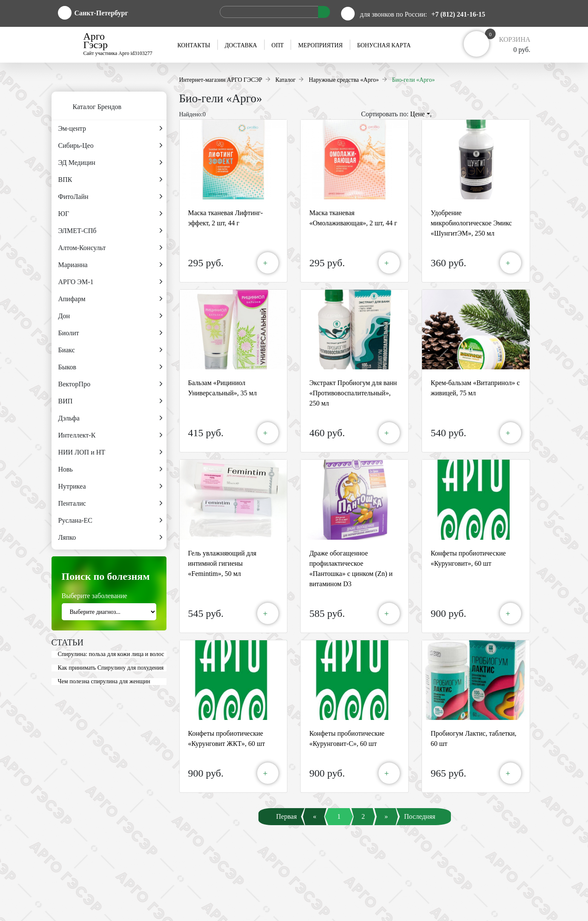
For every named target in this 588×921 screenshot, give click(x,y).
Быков (110, 367)
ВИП (110, 401)
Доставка (241, 45)
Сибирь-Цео (110, 146)
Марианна (110, 265)
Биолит (110, 333)
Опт (278, 45)
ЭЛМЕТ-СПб (110, 231)
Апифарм (110, 299)
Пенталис (110, 504)
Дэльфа (110, 418)
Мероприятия (320, 45)
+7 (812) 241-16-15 (458, 14)
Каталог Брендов (87, 107)
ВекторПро (110, 384)
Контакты (194, 45)
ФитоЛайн (110, 197)
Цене (420, 114)
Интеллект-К (110, 435)
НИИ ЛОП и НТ (110, 452)
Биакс (110, 350)
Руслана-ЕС (110, 521)
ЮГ (110, 214)
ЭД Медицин (110, 163)
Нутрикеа (110, 486)
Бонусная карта (384, 45)
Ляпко (110, 538)
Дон (110, 316)
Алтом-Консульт (110, 248)
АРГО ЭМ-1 (110, 282)
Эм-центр (110, 129)
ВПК (110, 180)
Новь (110, 469)
